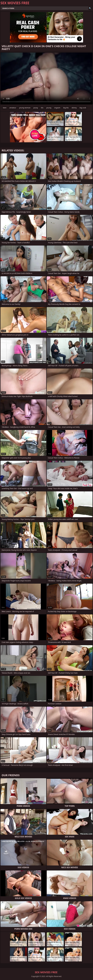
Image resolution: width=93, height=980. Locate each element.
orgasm (57, 108)
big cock (83, 108)
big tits (66, 108)
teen (5, 108)
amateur (13, 108)
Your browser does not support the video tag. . (46, 79)
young (49, 108)
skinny (74, 108)
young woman (25, 108)
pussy (36, 108)
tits (42, 108)
